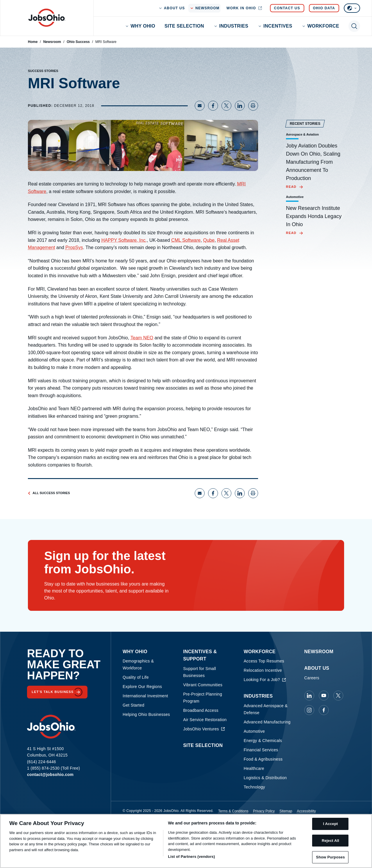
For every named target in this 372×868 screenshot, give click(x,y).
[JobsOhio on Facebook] (324, 710)
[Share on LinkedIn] (240, 106)
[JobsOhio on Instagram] (309, 710)
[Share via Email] (200, 106)
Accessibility (306, 811)
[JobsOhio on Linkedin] (309, 696)
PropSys (74, 247)
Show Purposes (330, 857)
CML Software (186, 240)
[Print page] (253, 106)
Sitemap (286, 811)
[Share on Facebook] (213, 106)
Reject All (330, 841)
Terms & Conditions (233, 811)
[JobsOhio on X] (338, 696)
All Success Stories (49, 493)
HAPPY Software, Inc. (124, 240)
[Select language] (352, 8)
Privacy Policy (264, 811)
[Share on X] (226, 106)
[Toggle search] (354, 26)
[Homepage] (47, 18)
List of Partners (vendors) (192, 857)
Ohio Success (78, 42)
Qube (209, 240)
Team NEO (142, 338)
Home (33, 42)
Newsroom (52, 42)
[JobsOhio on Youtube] (324, 696)
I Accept (330, 824)
